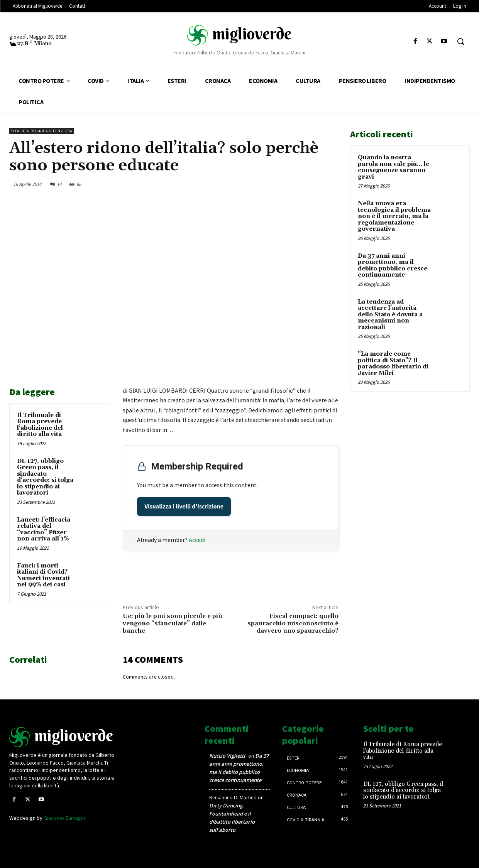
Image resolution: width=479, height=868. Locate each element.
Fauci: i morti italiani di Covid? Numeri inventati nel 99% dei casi (43, 575)
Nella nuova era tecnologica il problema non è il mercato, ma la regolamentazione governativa (394, 216)
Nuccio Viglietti (227, 756)
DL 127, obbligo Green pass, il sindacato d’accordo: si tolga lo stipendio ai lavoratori (45, 477)
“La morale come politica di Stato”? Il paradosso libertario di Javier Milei (393, 364)
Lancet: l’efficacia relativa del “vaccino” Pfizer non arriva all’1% (44, 529)
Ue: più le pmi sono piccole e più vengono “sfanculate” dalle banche (173, 623)
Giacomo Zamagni (64, 818)
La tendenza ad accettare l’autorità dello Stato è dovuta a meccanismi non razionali (390, 315)
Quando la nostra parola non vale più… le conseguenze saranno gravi (394, 167)
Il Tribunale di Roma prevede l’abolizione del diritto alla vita (40, 425)
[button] (460, 41)
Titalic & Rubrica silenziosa (41, 131)
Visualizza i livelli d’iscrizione (184, 507)
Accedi (197, 540)
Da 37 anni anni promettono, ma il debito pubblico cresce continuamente (393, 266)
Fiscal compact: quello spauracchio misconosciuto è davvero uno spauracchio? (293, 623)
